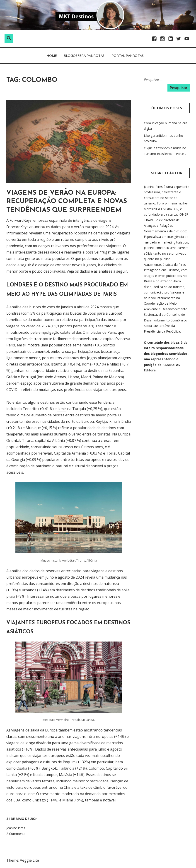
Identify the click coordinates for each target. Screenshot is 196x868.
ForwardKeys (21, 220)
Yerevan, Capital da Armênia (63, 453)
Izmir (61, 409)
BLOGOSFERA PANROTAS (84, 55)
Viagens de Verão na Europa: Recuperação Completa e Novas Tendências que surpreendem (67, 201)
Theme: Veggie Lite (23, 860)
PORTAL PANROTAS (128, 55)
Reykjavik (104, 421)
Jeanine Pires (16, 828)
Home (52, 55)
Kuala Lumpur (45, 775)
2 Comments (16, 834)
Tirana (28, 440)
